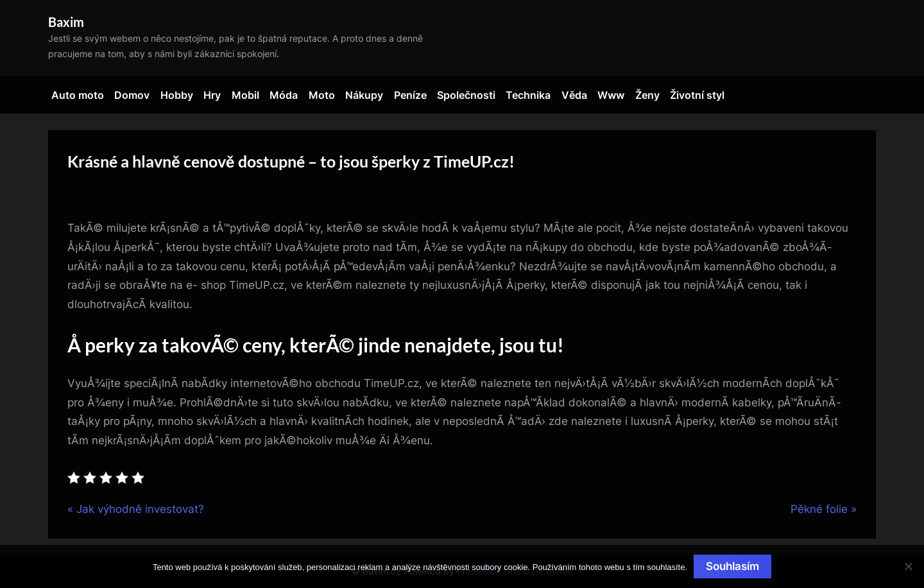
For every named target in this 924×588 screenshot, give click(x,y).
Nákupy (364, 95)
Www (611, 95)
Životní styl (697, 95)
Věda (574, 95)
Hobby (177, 95)
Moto (322, 95)
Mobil (245, 95)
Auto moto (78, 95)
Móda (284, 95)
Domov (132, 95)
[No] (908, 566)
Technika (528, 95)
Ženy (647, 95)
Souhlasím (732, 566)
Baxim (66, 22)
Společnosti (466, 95)
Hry (212, 95)
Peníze (410, 95)
